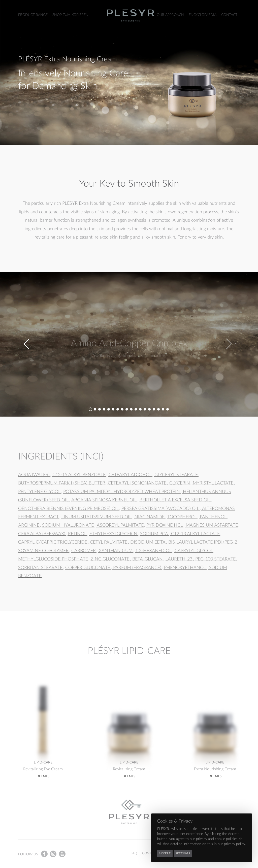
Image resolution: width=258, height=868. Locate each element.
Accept (165, 853)
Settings (183, 853)
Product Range (33, 15)
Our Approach (170, 15)
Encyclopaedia (203, 15)
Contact (229, 15)
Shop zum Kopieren (70, 15)
